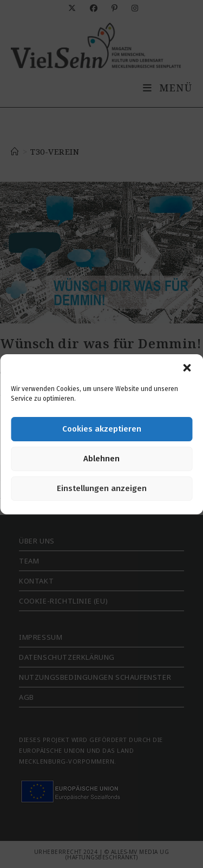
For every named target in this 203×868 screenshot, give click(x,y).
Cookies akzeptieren (102, 429)
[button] (187, 368)
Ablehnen (101, 459)
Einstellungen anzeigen (102, 488)
